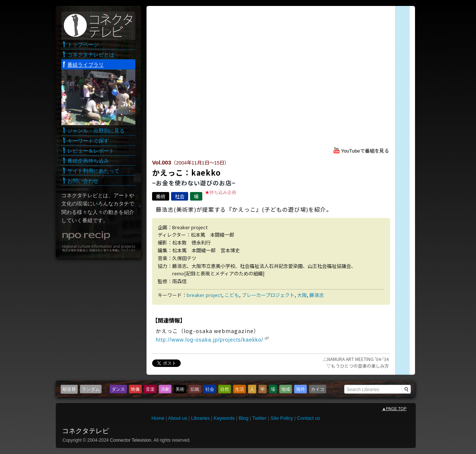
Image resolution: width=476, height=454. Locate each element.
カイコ (318, 389)
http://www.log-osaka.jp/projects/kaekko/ (210, 340)
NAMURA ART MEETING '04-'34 (356, 359)
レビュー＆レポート (91, 151)
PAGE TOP (394, 409)
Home (158, 418)
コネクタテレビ (86, 431)
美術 (161, 196)
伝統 (195, 389)
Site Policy (282, 418)
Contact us (309, 418)
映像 (135, 389)
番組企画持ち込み (88, 161)
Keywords (224, 418)
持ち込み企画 (223, 192)
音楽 (150, 389)
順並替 (69, 389)
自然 (225, 389)
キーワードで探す (88, 141)
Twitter (259, 418)
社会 (180, 196)
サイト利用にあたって (93, 171)
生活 (239, 389)
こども (232, 295)
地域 (286, 389)
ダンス (118, 389)
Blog (244, 418)
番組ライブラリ (86, 65)
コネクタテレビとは (91, 55)
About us (178, 418)
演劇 (165, 389)
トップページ (83, 45)
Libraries (200, 418)
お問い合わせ (83, 181)
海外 (300, 389)
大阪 (302, 295)
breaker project (204, 295)
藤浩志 (317, 295)
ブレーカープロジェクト (268, 295)
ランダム (91, 389)
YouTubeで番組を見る (365, 151)
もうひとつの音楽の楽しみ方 (358, 366)
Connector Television (131, 440)
